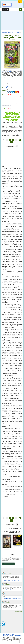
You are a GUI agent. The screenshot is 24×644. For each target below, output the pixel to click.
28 (12, 142)
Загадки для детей (18, 636)
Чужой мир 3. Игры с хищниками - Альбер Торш (12, 609)
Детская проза (8, 71)
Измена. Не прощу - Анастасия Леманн (11, 580)
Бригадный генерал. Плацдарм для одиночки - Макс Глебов (12, 598)
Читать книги (9, 88)
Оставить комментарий (8, 564)
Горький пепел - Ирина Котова (9, 590)
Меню (5, 10)
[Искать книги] (20, 10)
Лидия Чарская (9, 86)
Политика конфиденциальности (8, 636)
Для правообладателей (10, 634)
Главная (4, 634)
